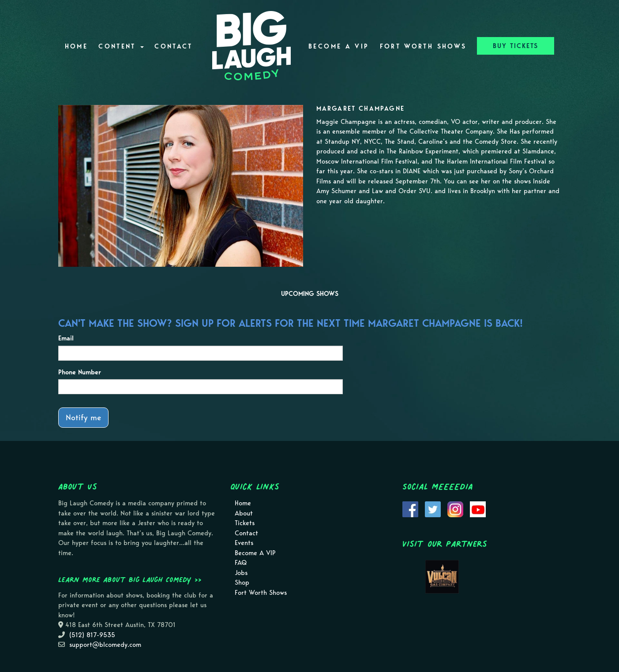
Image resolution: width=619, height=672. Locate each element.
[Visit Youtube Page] (478, 509)
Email (66, 338)
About (244, 513)
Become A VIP (339, 46)
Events (244, 543)
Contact (174, 46)
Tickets (245, 523)
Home (76, 46)
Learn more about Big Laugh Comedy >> (130, 579)
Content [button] (121, 46)
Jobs (241, 573)
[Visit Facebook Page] (410, 509)
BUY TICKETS (516, 46)
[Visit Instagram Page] (455, 509)
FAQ (241, 563)
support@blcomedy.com (105, 645)
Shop (242, 582)
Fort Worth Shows (423, 46)
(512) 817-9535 (92, 635)
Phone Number (80, 372)
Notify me (83, 417)
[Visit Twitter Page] (433, 509)
